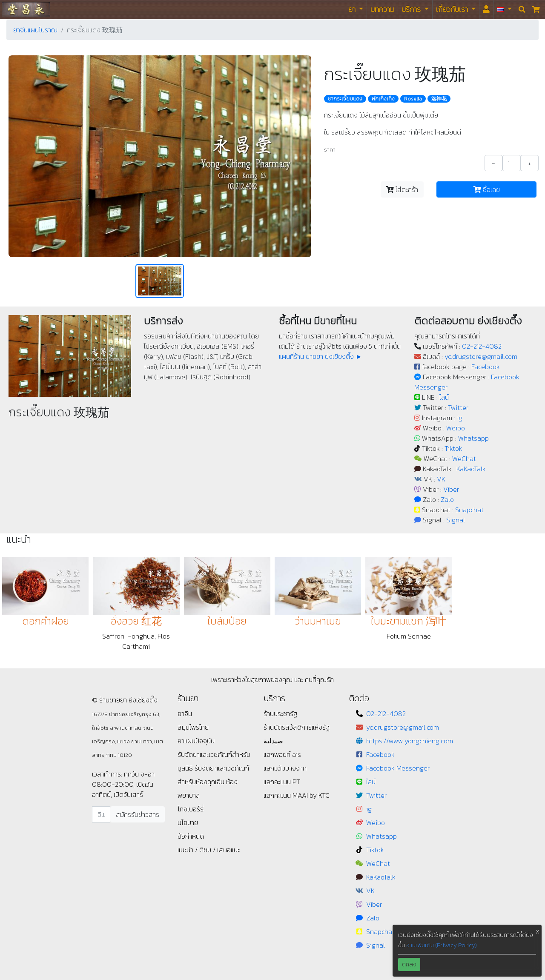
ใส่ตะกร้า (402, 189)
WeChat (464, 458)
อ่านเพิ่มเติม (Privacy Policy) (442, 945)
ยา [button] (353, 9)
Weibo (456, 428)
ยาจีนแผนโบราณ (35, 30)
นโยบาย (188, 822)
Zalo (447, 499)
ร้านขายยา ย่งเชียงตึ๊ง (26, 9)
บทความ (382, 9)
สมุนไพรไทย (193, 727)
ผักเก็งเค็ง (383, 99)
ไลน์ (444, 397)
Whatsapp (473, 438)
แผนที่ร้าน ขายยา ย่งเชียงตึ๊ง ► (321, 356)
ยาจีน (185, 714)
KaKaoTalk (471, 469)
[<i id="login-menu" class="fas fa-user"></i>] (486, 9)
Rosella (413, 99)
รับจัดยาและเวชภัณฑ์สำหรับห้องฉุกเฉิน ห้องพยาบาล (213, 782)
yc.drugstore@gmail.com (481, 356)
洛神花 (439, 99)
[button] (504, 9)
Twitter (458, 407)
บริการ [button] (412, 9)
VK (441, 479)
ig (460, 418)
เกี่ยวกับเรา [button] (453, 9)
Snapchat (469, 510)
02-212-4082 (482, 346)
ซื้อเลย (487, 189)
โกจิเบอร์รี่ (191, 809)
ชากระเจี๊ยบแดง (345, 99)
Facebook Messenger (398, 768)
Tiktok (453, 448)
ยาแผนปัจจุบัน (196, 741)
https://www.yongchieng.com (410, 741)
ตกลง (409, 964)
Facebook (486, 367)
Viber (451, 489)
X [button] (538, 932)
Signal (456, 520)
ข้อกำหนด (191, 836)
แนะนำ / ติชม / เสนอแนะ (209, 850)
